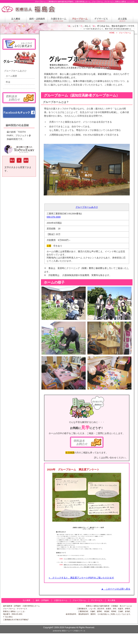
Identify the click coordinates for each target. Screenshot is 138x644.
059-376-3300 (54, 217)
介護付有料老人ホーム (31, 606)
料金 (8, 82)
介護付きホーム (61, 600)
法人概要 (26, 600)
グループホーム (125, 33)
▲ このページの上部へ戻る (116, 589)
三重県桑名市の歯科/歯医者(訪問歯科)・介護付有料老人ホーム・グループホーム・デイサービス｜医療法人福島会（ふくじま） (91, 2)
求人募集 (112, 600)
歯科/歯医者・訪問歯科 (12, 606)
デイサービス (97, 600)
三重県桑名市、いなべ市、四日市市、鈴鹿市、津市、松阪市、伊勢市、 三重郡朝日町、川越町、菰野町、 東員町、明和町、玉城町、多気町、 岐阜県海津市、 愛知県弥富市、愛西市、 (99, 611)
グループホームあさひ (87, 207)
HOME (112, 33)
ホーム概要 (11, 76)
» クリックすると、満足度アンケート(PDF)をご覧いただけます (81, 578)
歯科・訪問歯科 (42, 600)
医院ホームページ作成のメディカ (74, 631)
